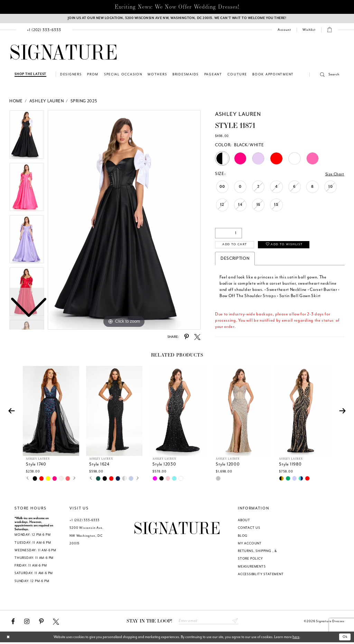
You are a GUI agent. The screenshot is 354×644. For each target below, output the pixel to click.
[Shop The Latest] (30, 75)
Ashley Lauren (47, 102)
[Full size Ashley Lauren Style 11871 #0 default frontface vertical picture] (124, 220)
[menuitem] (44, 31)
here (296, 638)
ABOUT (244, 521)
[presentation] (51, 412)
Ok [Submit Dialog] (345, 638)
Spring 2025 (84, 102)
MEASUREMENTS (252, 568)
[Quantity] (229, 233)
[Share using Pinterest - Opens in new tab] (187, 338)
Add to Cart (236, 246)
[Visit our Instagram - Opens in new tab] (27, 623)
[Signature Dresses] (64, 53)
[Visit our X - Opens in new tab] (56, 623)
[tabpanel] (124, 220)
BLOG (243, 537)
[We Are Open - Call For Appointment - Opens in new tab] (177, 19)
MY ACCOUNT (250, 544)
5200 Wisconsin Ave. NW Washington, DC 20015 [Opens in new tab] (86, 536)
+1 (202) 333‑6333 (84, 521)
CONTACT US (249, 529)
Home (16, 102)
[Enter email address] (209, 622)
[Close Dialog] (9, 638)
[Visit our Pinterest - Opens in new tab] (41, 623)
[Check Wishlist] (309, 31)
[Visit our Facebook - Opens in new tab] (13, 623)
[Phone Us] (44, 31)
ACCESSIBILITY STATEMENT (261, 575)
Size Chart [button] (334, 174)
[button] (325, 75)
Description (235, 259)
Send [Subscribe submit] (235, 622)
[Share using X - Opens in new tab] (197, 338)
